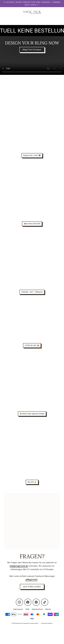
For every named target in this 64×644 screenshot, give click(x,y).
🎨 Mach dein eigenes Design (32, 414)
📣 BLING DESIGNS (32, 224)
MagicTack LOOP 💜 (32, 155)
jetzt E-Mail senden (32, 587)
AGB (27, 609)
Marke (48, 609)
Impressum (18, 609)
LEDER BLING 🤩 (32, 345)
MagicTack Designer (32, 50)
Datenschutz (37, 609)
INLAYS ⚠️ (32, 482)
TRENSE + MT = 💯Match (32, 292)
